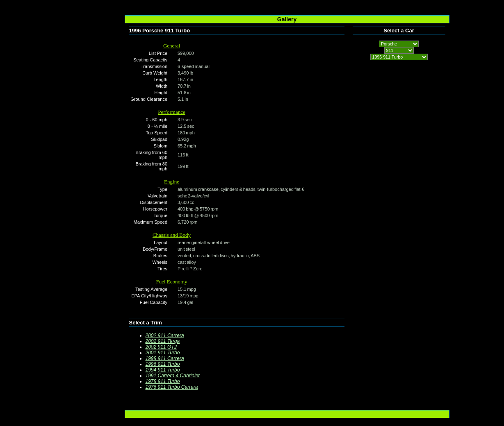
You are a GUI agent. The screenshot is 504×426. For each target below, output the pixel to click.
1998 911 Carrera (165, 358)
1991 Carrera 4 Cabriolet (173, 376)
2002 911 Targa (163, 341)
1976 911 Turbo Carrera (172, 387)
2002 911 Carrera (165, 335)
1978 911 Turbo (163, 381)
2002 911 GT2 (161, 347)
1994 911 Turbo (163, 370)
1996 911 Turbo (163, 364)
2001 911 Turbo (163, 353)
